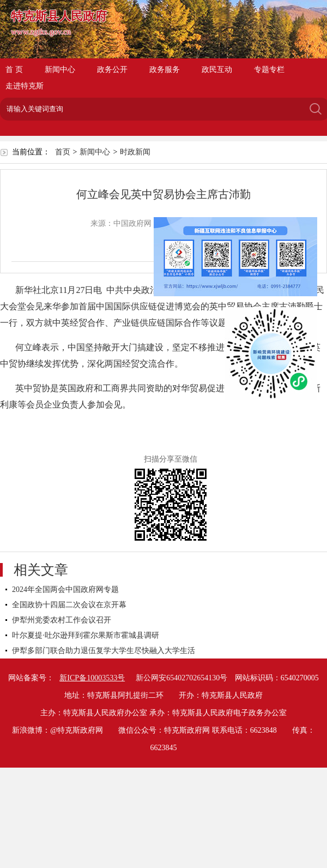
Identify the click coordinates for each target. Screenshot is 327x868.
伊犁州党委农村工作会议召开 (62, 620)
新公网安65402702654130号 (181, 678)
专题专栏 (269, 70)
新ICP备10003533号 (92, 678)
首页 (63, 152)
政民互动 (217, 70)
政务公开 (112, 70)
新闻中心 (60, 70)
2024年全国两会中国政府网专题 (65, 589)
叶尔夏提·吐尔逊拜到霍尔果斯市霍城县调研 (86, 635)
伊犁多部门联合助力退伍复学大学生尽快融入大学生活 (104, 651)
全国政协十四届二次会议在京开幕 (69, 605)
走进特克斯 (25, 86)
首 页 (14, 70)
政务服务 (165, 70)
